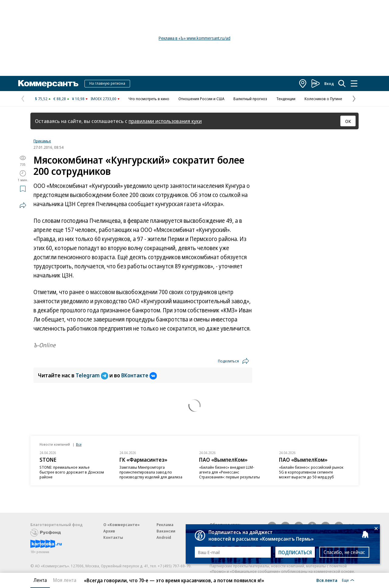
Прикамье (42, 141)
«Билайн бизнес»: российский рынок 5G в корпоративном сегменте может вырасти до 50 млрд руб (311, 472)
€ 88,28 (60, 99)
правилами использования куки (165, 121)
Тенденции (286, 99)
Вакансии (166, 531)
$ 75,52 (41, 99)
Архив (109, 531)
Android (164, 537)
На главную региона (107, 83)
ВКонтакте (139, 375)
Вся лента (327, 580)
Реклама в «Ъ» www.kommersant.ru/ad (194, 38)
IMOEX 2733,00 (103, 99)
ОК (348, 121)
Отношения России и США (201, 99)
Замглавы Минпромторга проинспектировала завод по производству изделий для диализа (151, 472)
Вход (329, 83)
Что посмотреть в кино (149, 99)
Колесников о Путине (323, 99)
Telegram (93, 375)
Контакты (113, 537)
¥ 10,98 (78, 99)
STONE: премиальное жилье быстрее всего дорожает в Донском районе (72, 472)
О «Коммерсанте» (122, 525)
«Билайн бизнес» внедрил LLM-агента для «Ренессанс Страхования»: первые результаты (229, 472)
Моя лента (65, 580)
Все (79, 444)
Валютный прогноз (250, 99)
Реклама (165, 525)
